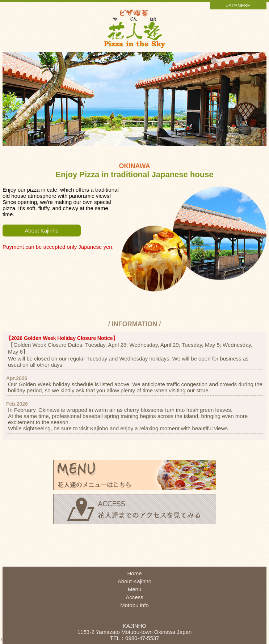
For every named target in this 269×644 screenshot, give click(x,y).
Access (134, 597)
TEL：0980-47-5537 (135, 638)
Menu (135, 589)
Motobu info (134, 605)
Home (134, 573)
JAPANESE (238, 6)
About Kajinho (41, 231)
